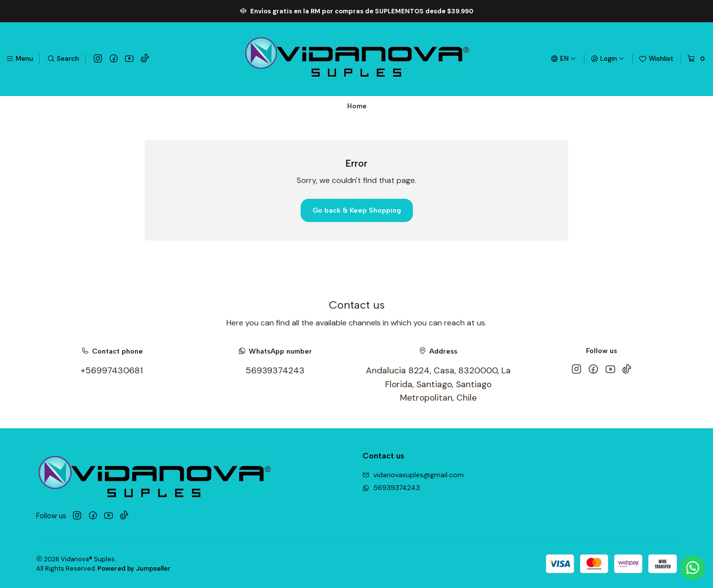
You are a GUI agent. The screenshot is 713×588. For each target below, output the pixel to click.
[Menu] (20, 59)
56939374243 (275, 370)
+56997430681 (112, 370)
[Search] (63, 59)
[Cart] (697, 59)
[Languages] (563, 59)
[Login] (608, 59)
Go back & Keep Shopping (357, 210)
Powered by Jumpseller (134, 568)
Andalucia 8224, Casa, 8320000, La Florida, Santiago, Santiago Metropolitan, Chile (438, 384)
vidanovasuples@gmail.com (413, 475)
